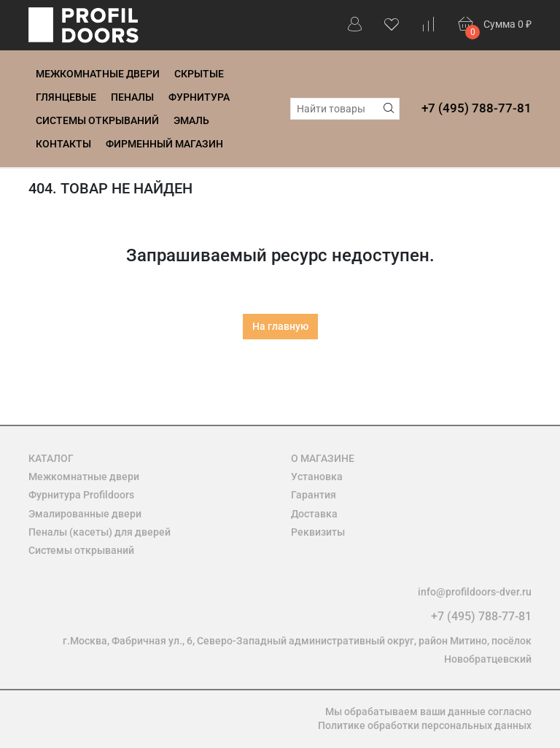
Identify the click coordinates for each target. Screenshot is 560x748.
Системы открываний (97, 120)
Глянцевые (66, 97)
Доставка (314, 514)
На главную (280, 326)
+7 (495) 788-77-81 (477, 108)
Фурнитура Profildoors (81, 495)
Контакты (63, 144)
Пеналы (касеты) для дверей (100, 532)
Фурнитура (199, 97)
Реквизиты (318, 532)
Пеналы (132, 97)
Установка (317, 477)
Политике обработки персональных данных (425, 725)
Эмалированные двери (85, 514)
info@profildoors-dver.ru (475, 592)
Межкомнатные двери (98, 74)
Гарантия (314, 495)
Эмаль (191, 120)
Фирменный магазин (164, 144)
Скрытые (199, 74)
